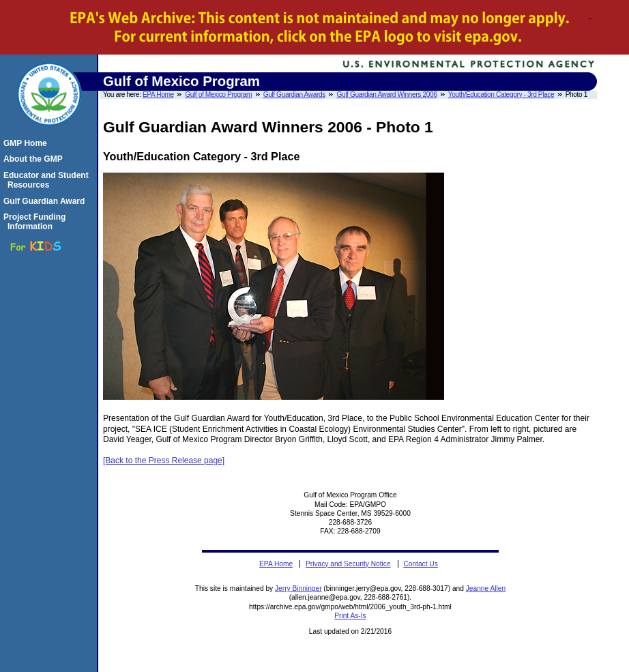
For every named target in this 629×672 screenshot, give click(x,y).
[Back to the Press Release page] (164, 461)
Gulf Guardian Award (46, 201)
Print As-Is (350, 616)
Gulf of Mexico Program (218, 94)
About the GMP (35, 159)
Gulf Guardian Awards (294, 94)
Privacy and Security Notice (348, 564)
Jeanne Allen (486, 588)
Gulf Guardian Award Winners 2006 (386, 94)
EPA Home (158, 94)
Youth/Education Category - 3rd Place (501, 94)
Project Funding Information (36, 222)
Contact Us (420, 564)
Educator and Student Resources (48, 180)
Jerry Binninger (298, 588)
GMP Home (27, 143)
